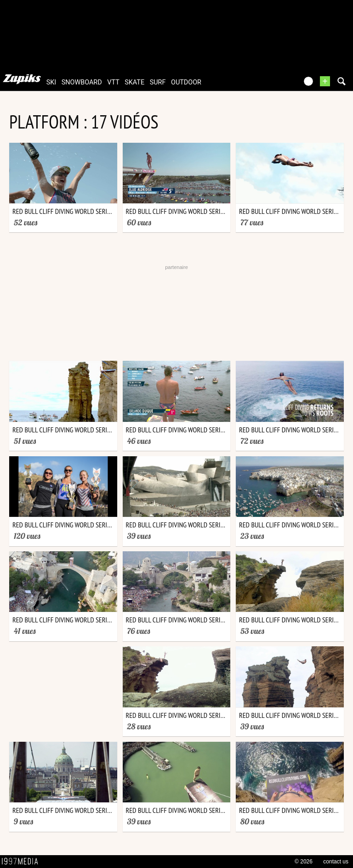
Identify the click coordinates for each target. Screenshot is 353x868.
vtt (113, 82)
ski (51, 82)
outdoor (186, 82)
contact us (336, 862)
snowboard (82, 82)
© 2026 (304, 862)
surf (158, 82)
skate (134, 82)
